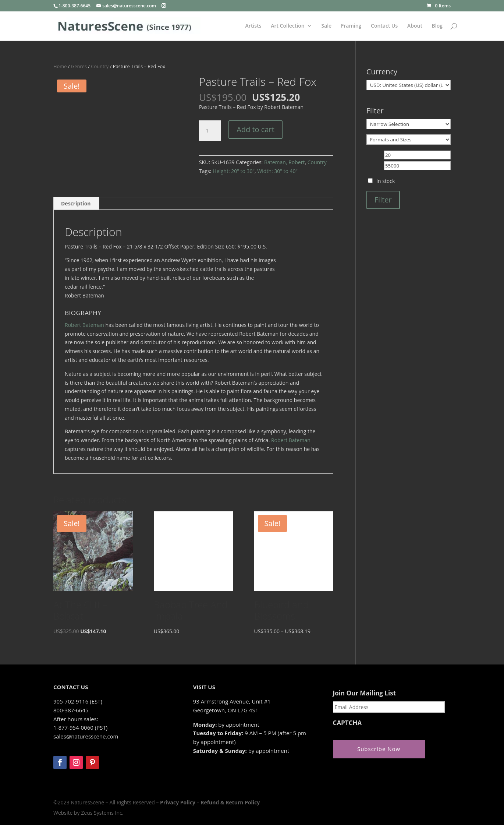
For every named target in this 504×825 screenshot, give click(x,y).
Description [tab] (76, 203)
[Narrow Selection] (409, 124)
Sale (326, 26)
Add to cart (255, 129)
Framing (351, 26)
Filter (383, 200)
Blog (437, 26)
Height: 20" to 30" (234, 171)
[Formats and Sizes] (409, 140)
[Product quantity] (210, 131)
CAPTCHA (347, 723)
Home (60, 66)
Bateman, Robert (284, 162)
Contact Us (384, 26)
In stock (386, 181)
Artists (253, 26)
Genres (79, 66)
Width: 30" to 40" (277, 171)
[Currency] (409, 85)
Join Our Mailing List (364, 693)
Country (100, 66)
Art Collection (288, 26)
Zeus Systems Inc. (102, 813)
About (415, 26)
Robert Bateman (84, 325)
